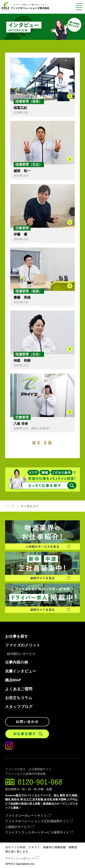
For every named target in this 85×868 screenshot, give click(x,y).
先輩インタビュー (21, 671)
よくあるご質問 (19, 689)
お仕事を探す (17, 636)
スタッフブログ (19, 707)
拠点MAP (13, 680)
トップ (10, 506)
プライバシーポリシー (20, 858)
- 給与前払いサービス (20, 654)
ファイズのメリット (23, 645)
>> (50, 443)
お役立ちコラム (19, 698)
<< (34, 443)
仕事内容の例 (17, 662)
